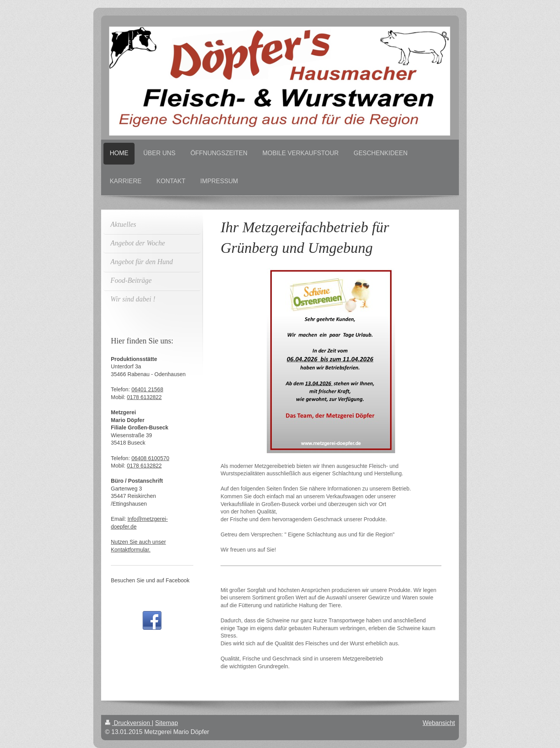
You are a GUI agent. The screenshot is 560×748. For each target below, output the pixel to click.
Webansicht (439, 723)
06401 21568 (147, 389)
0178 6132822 (144, 397)
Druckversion (128, 723)
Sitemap (167, 723)
